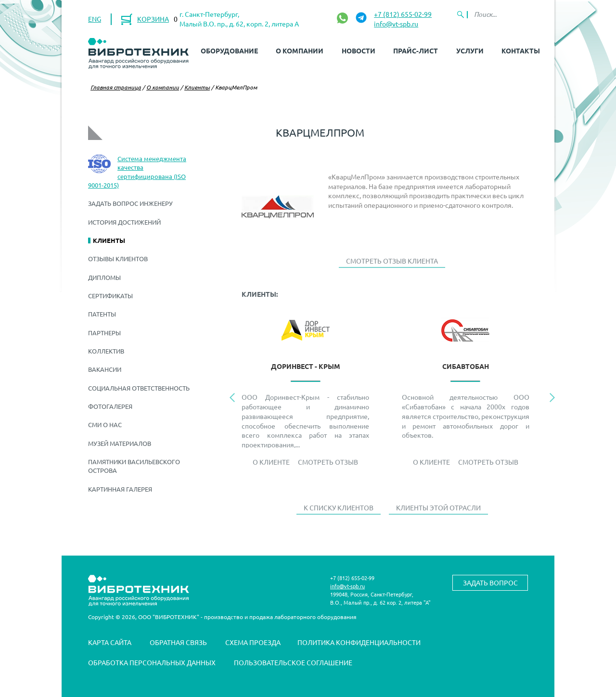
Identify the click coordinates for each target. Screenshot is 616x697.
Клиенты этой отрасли (438, 507)
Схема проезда (253, 642)
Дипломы (104, 277)
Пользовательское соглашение (293, 662)
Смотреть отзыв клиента (392, 261)
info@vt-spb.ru (396, 24)
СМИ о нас (105, 425)
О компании (300, 51)
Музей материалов (120, 443)
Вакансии (105, 369)
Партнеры (104, 333)
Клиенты (197, 87)
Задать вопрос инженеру (130, 203)
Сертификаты (110, 296)
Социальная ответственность (139, 388)
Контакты (521, 51)
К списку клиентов (339, 507)
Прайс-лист (416, 51)
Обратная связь (178, 642)
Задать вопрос (490, 583)
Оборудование (229, 51)
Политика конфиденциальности (359, 642)
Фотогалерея (110, 406)
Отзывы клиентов (118, 259)
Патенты (102, 314)
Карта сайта (110, 642)
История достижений (124, 222)
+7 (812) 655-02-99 (403, 14)
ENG (95, 19)
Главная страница (116, 87)
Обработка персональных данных (152, 662)
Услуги (470, 51)
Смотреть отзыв (328, 462)
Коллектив (106, 351)
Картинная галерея (120, 489)
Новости (359, 51)
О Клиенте (271, 462)
